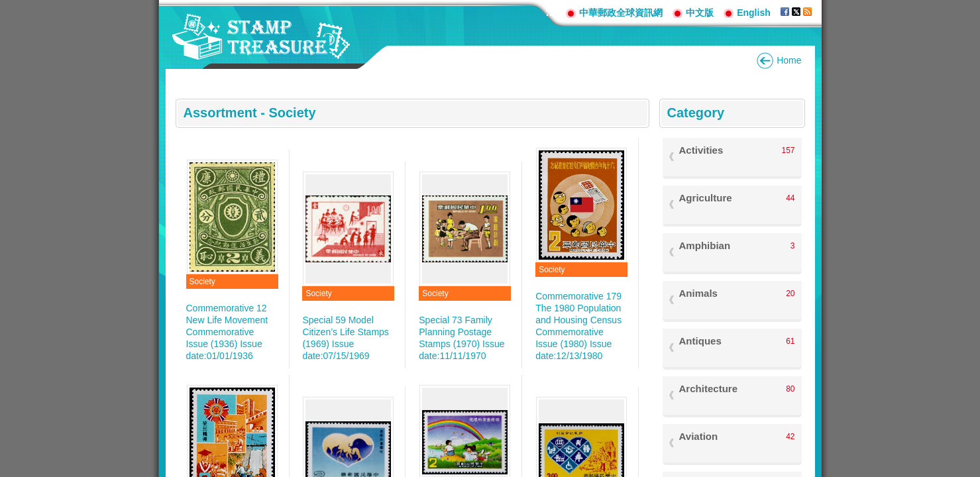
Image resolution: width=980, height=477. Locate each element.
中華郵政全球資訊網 (621, 13)
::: (551, 12)
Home (789, 60)
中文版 (700, 13)
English (754, 13)
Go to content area (7, 7)
